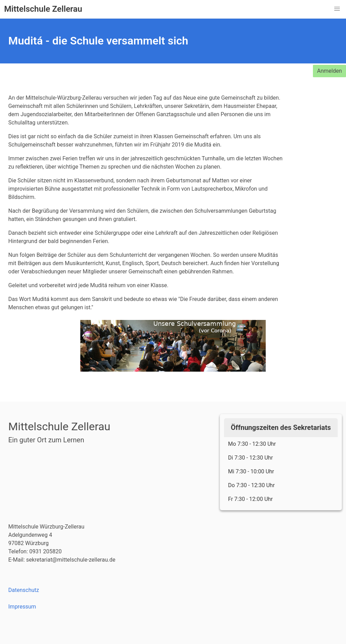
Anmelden (329, 71)
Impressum (22, 607)
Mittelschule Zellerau (43, 9)
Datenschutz (24, 590)
